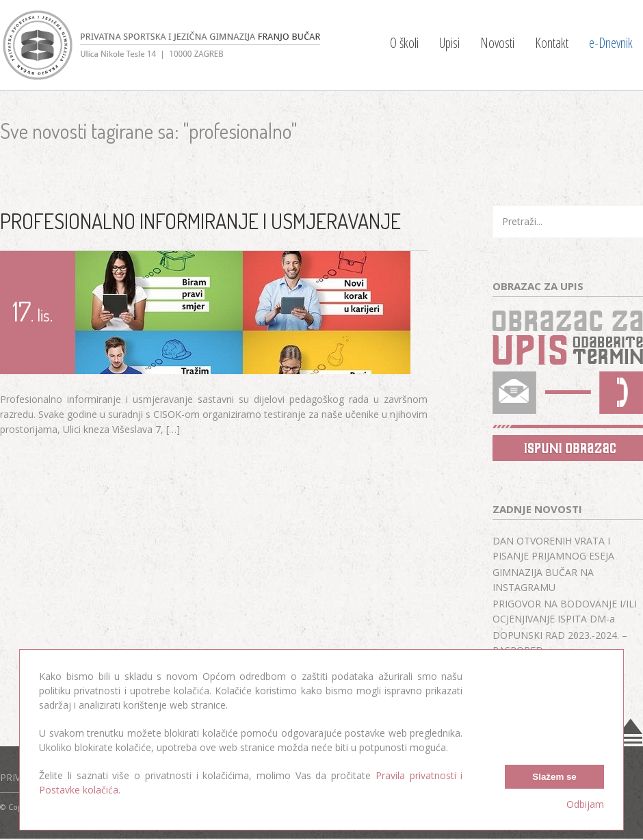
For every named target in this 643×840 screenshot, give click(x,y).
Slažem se (554, 777)
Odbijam (585, 804)
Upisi (449, 43)
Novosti (497, 43)
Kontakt (552, 43)
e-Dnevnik (611, 43)
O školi (404, 43)
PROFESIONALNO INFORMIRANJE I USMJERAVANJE (200, 221)
